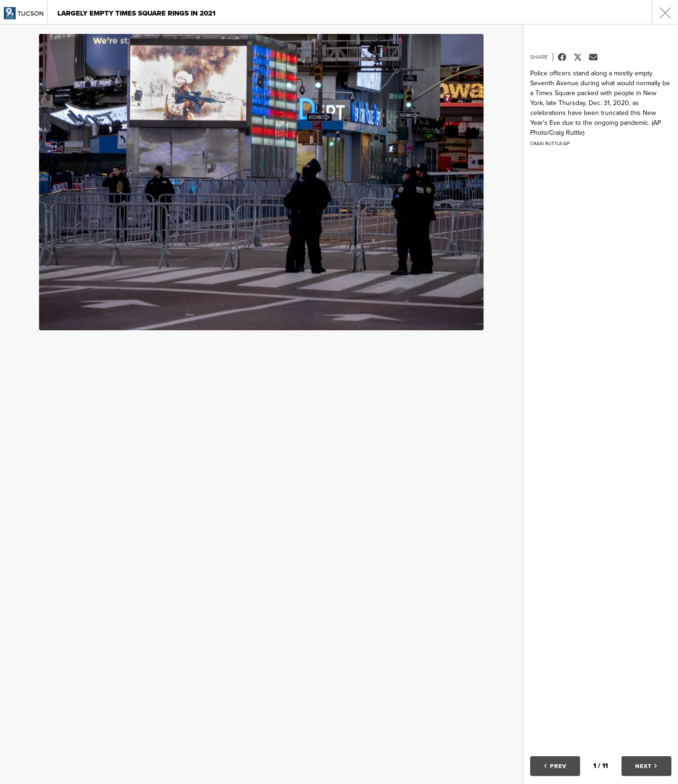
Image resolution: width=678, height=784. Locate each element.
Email (597, 57)
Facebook (566, 57)
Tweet (581, 57)
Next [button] (646, 766)
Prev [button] (555, 766)
